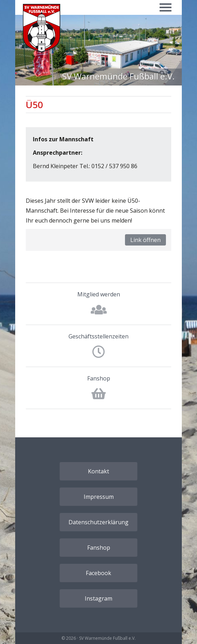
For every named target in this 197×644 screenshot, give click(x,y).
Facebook (98, 573)
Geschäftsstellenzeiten (98, 336)
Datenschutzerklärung (98, 522)
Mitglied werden (99, 294)
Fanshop (99, 378)
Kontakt (98, 471)
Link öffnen (145, 240)
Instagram (98, 598)
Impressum (99, 497)
